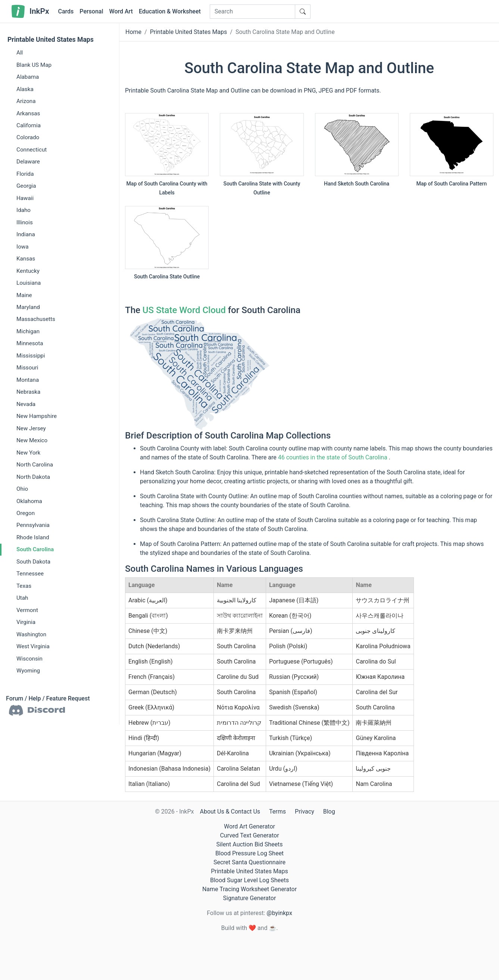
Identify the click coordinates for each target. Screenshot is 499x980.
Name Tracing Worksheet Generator (249, 889)
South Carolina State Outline (167, 277)
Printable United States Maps (51, 40)
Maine (24, 295)
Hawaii (25, 198)
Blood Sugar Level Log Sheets (249, 880)
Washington (31, 634)
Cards (66, 11)
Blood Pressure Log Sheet (249, 853)
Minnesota (30, 343)
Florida (25, 174)
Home (133, 32)
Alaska (25, 89)
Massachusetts (36, 319)
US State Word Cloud (184, 310)
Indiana (26, 234)
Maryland (28, 307)
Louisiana (29, 283)
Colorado (28, 137)
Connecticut (32, 150)
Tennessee (30, 574)
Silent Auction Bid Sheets (249, 844)
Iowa (22, 246)
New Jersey (31, 428)
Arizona (26, 101)
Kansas (26, 259)
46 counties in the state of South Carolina (333, 457)
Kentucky (28, 271)
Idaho (24, 210)
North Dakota (33, 477)
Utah (22, 598)
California (29, 125)
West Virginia (33, 646)
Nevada (26, 404)
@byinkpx (279, 913)
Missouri (27, 368)
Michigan (28, 331)
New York (28, 452)
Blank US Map (34, 65)
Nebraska (28, 392)
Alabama (28, 77)
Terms (277, 812)
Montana (28, 380)
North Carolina (35, 465)
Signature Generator (250, 898)
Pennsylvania (33, 525)
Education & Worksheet (170, 11)
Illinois (25, 222)
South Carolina (35, 549)
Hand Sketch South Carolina (357, 184)
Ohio (22, 489)
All (20, 53)
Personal (91, 11)
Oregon (26, 513)
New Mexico (32, 440)
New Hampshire (37, 416)
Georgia (26, 186)
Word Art (121, 11)
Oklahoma (29, 501)
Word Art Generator (249, 826)
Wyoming (28, 671)
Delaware (28, 162)
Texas (24, 586)
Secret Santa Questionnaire (249, 862)
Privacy (305, 812)
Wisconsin (29, 658)
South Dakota (33, 562)
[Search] (252, 12)
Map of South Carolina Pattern (451, 184)
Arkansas (28, 113)
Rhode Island (33, 537)
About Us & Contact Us (230, 812)
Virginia (26, 622)
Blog (329, 812)
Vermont (27, 610)
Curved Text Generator (249, 835)
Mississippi (31, 356)
